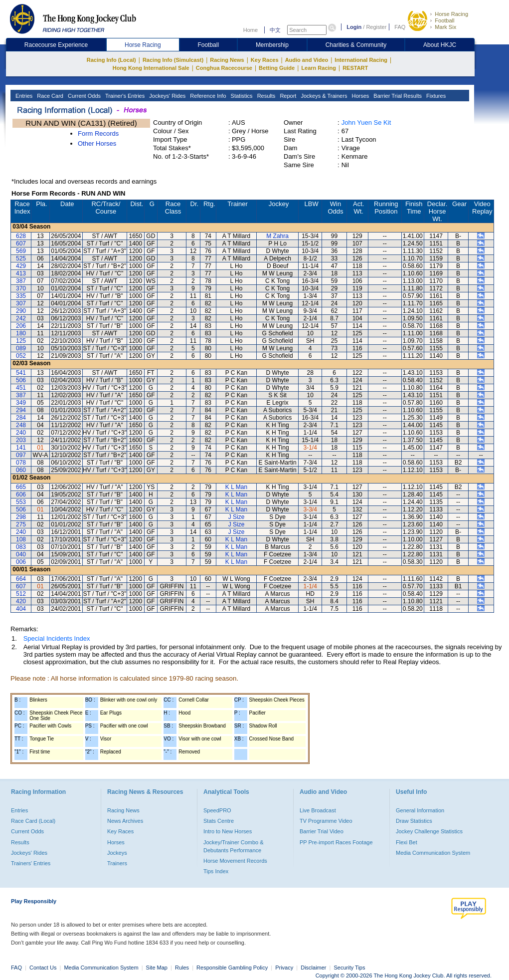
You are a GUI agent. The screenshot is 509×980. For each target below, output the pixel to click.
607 (21, 244)
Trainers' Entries (31, 863)
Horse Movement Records (235, 861)
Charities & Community (356, 45)
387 (21, 281)
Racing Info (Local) (111, 60)
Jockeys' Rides (167, 96)
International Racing (361, 60)
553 (21, 502)
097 (21, 455)
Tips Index (216, 871)
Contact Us (43, 968)
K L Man (236, 487)
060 (21, 470)
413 (21, 273)
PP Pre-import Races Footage (336, 842)
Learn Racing (319, 68)
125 (21, 341)
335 (21, 296)
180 (21, 333)
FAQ (400, 27)
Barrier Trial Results (397, 96)
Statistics (241, 96)
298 (21, 517)
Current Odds (84, 96)
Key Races (265, 60)
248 (21, 425)
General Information (420, 810)
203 (21, 440)
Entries (23, 96)
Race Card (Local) (33, 821)
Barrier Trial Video (322, 831)
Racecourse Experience (56, 45)
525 (21, 258)
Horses (359, 96)
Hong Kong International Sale (151, 68)
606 (21, 494)
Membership (272, 45)
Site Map (157, 968)
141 (21, 448)
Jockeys (117, 853)
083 (21, 547)
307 (21, 303)
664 (21, 579)
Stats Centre (219, 821)
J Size (237, 517)
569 (21, 251)
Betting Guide (277, 68)
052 (21, 356)
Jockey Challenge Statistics (429, 831)
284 (21, 418)
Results (266, 96)
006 (21, 562)
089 (21, 348)
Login (354, 27)
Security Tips (350, 968)
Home (251, 30)
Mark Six (445, 27)
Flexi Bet (407, 842)
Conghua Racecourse (224, 68)
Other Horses (97, 143)
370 (21, 288)
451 (21, 388)
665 (21, 487)
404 (21, 609)
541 (21, 373)
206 (21, 326)
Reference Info (207, 96)
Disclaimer (313, 968)
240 (21, 433)
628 (21, 236)
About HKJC (440, 45)
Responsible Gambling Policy (232, 968)
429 (21, 266)
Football (444, 20)
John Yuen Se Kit (366, 122)
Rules (183, 968)
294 (21, 410)
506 (21, 380)
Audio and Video (307, 60)
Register (376, 27)
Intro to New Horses (228, 831)
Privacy (284, 968)
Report (287, 96)
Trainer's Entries (124, 96)
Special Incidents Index (57, 638)
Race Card (49, 96)
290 (21, 311)
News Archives (125, 821)
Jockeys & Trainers (323, 96)
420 (21, 601)
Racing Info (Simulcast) (173, 60)
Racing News (227, 60)
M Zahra (277, 236)
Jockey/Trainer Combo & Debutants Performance (234, 846)
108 (21, 539)
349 (21, 403)
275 (21, 524)
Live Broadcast (318, 810)
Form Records (98, 133)
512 (21, 594)
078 (21, 463)
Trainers (117, 863)
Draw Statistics (414, 821)
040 (21, 554)
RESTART (355, 68)
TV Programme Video (326, 821)
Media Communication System (433, 853)
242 (21, 318)
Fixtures (435, 96)
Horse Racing (451, 14)
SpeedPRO (217, 810)
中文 (275, 30)
